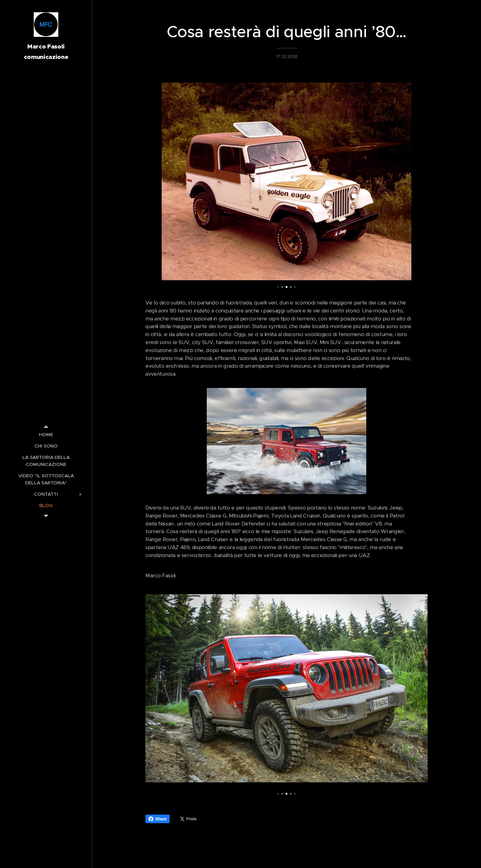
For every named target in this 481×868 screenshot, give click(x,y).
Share (158, 819)
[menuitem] (46, 434)
